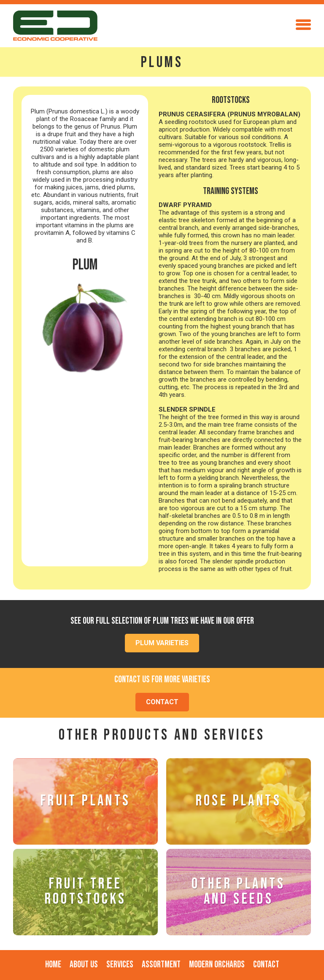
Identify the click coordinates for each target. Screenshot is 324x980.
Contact (266, 965)
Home (53, 965)
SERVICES (120, 965)
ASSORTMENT (161, 965)
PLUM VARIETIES (162, 643)
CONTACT (162, 702)
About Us (84, 965)
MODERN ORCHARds (217, 965)
